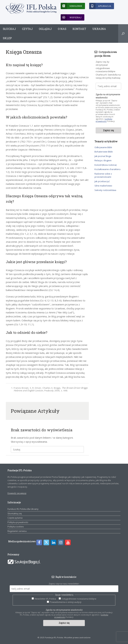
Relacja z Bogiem (103, 160)
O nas (62, 29)
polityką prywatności (104, 120)
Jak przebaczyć (102, 181)
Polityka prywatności (18, 522)
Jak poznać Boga (103, 156)
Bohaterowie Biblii (104, 152)
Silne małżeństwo (103, 186)
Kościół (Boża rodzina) (105, 165)
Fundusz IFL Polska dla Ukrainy (23, 509)
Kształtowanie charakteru (107, 169)
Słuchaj (9, 29)
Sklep (7, 38)
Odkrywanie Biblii (103, 147)
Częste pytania (15, 518)
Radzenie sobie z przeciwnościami (103, 175)
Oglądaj (45, 29)
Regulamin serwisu (17, 531)
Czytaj (27, 29)
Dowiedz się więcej (17, 493)
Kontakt (79, 29)
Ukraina (99, 29)
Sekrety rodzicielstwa (105, 190)
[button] (123, 34)
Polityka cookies (16, 527)
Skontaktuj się (15, 513)
